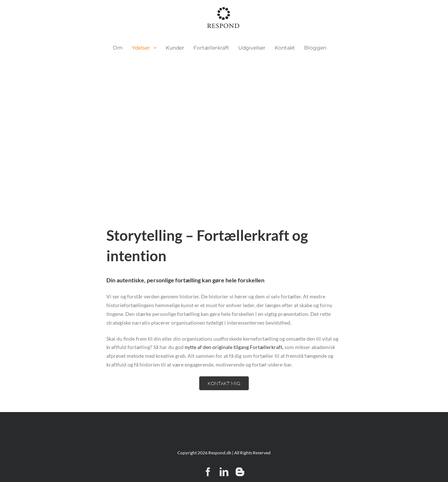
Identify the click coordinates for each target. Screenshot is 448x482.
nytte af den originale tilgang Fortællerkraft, (234, 347)
